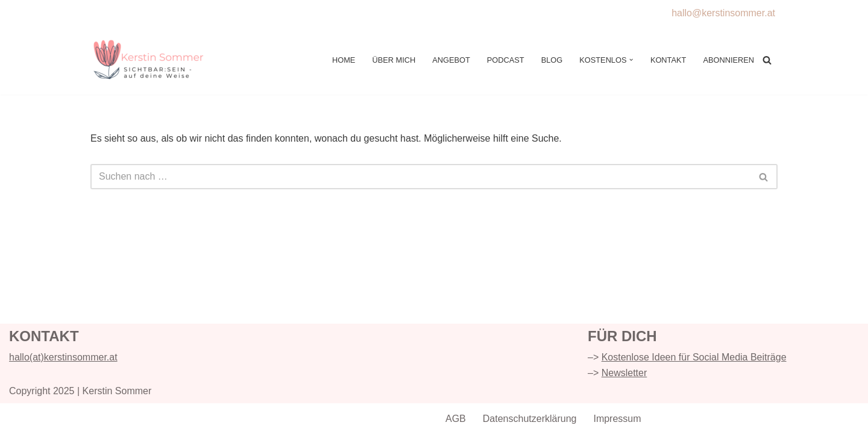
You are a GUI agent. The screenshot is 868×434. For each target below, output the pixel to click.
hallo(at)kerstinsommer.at (63, 357)
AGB (456, 419)
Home (344, 60)
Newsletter (624, 373)
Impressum (617, 419)
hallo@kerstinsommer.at (723, 13)
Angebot (451, 60)
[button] (631, 60)
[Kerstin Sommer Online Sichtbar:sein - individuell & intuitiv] (151, 60)
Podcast (506, 60)
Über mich (394, 60)
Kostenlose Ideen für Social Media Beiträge (694, 357)
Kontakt (668, 60)
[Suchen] (767, 60)
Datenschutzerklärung (530, 419)
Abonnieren (728, 60)
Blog (552, 60)
